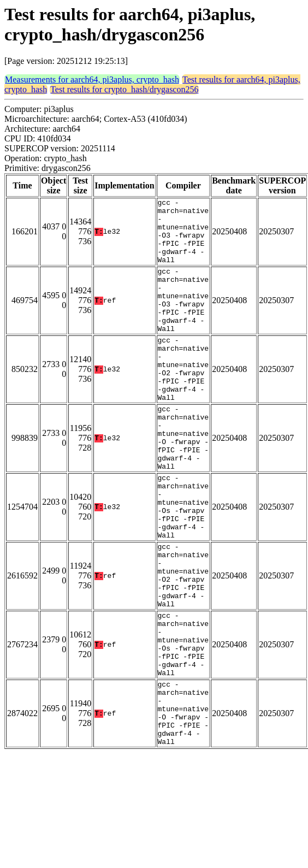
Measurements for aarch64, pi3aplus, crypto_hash (92, 79)
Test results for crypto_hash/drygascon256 (124, 89)
